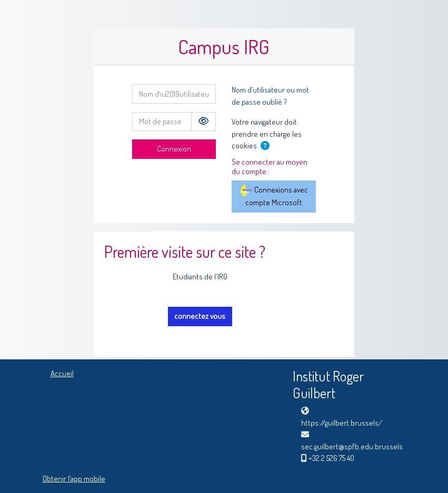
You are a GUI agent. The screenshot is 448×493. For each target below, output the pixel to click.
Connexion (174, 149)
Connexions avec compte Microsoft (274, 196)
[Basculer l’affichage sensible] (203, 122)
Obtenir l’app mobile (74, 479)
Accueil (62, 373)
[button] (267, 147)
